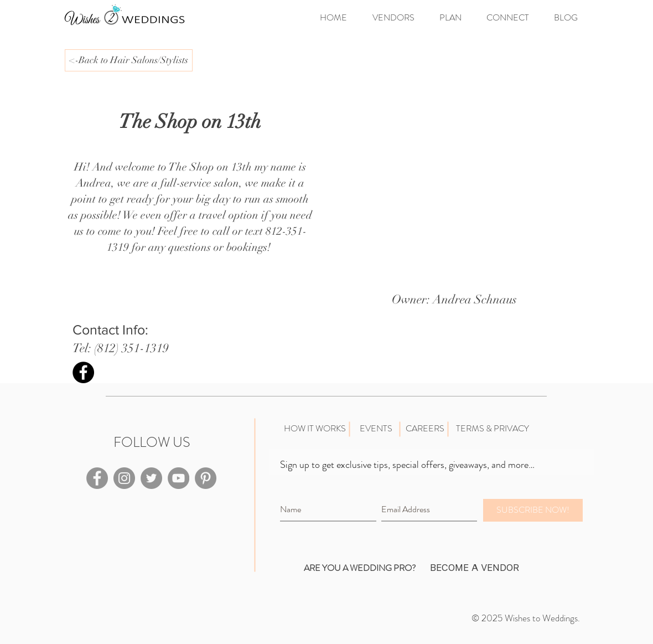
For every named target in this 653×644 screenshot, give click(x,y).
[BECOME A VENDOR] (474, 568)
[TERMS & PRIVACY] (492, 429)
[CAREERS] (425, 429)
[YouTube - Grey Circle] (178, 478)
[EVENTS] (376, 429)
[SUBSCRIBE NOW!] (533, 510)
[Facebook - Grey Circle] (97, 478)
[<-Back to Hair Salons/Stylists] (129, 60)
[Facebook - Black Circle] (83, 372)
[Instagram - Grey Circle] (124, 478)
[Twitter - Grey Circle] (151, 478)
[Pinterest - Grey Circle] (206, 478)
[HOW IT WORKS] (315, 429)
